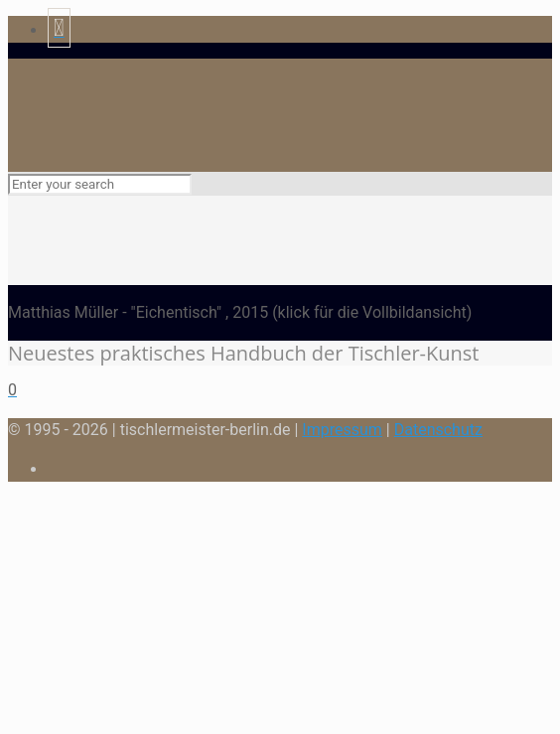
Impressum (342, 430)
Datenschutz (438, 430)
